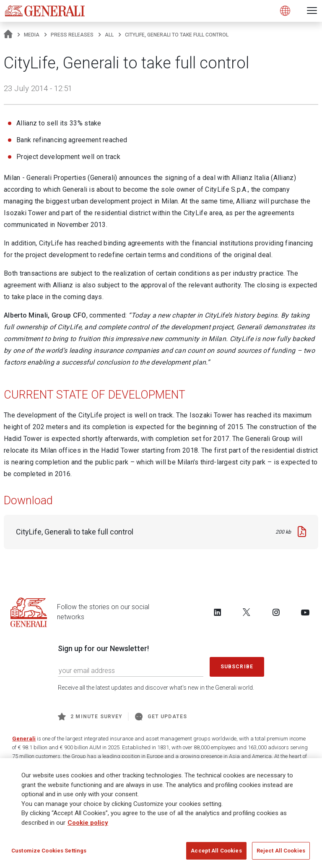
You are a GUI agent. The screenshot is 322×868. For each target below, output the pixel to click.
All (109, 35)
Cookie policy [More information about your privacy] (88, 825)
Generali (24, 739)
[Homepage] (8, 35)
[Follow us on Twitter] (247, 612)
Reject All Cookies (281, 853)
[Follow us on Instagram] (276, 612)
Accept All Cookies (216, 853)
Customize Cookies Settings (49, 853)
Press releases (72, 35)
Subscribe (237, 667)
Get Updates (161, 717)
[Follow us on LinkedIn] (218, 612)
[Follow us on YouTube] (305, 612)
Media (32, 35)
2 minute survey (90, 717)
